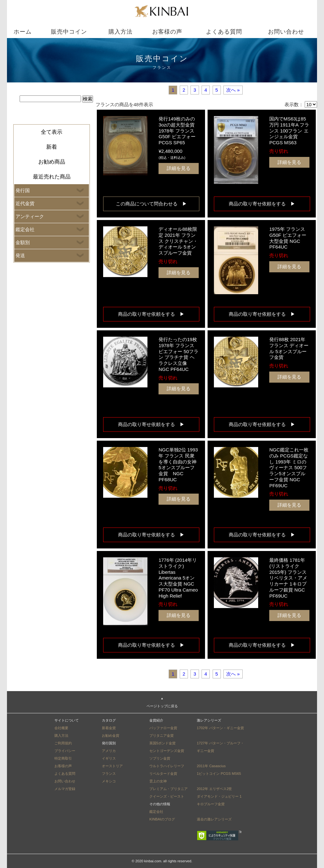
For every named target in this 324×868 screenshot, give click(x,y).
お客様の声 (167, 32)
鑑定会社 (156, 812)
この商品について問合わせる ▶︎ (151, 204)
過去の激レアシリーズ (214, 819)
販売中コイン (69, 32)
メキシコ (109, 781)
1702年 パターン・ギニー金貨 (220, 728)
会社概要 (61, 728)
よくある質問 (224, 32)
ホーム (23, 32)
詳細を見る (179, 168)
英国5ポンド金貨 (162, 743)
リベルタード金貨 (163, 774)
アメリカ (109, 751)
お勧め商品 (52, 162)
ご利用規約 (63, 743)
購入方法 (121, 32)
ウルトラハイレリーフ (167, 766)
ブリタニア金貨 (162, 735)
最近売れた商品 (52, 177)
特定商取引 (63, 758)
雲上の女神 (158, 781)
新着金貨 (109, 728)
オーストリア (112, 766)
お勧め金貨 (111, 735)
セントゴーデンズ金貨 (167, 751)
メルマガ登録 (65, 789)
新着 (52, 147)
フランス (109, 774)
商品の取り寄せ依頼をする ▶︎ (264, 204)
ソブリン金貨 (160, 758)
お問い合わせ (286, 32)
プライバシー (65, 751)
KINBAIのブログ (162, 819)
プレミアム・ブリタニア (168, 789)
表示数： (294, 104)
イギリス (109, 758)
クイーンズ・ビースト (167, 796)
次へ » (233, 90)
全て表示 (52, 132)
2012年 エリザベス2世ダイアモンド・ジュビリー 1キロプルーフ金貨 (219, 796)
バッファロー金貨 (163, 728)
